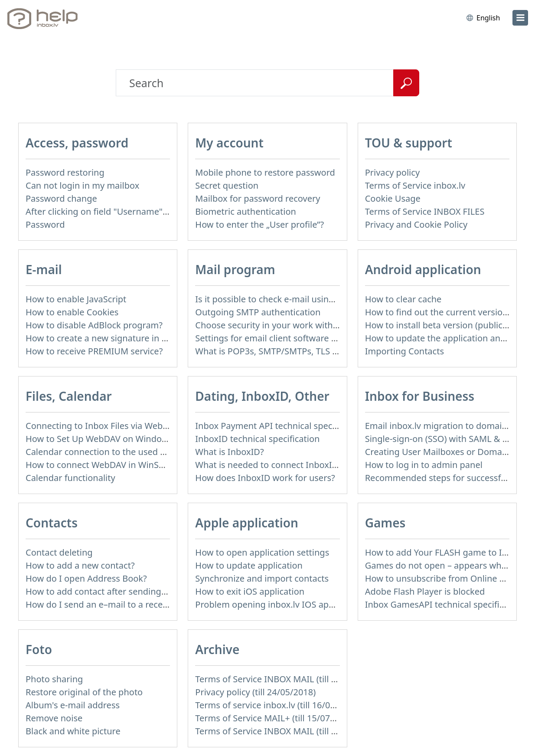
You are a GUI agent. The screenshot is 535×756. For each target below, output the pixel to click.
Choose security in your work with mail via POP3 (293, 325)
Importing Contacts (405, 351)
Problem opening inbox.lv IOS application (279, 604)
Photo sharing (54, 679)
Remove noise (54, 718)
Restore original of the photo (84, 692)
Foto (39, 649)
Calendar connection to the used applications (117, 452)
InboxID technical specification (257, 439)
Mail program (235, 269)
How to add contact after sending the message (121, 591)
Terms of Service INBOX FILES (425, 211)
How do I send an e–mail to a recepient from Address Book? (147, 604)
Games (385, 523)
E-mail (44, 269)
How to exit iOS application (250, 591)
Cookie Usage (393, 198)
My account (229, 143)
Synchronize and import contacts (262, 578)
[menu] (520, 18)
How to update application (249, 565)
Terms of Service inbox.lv (415, 185)
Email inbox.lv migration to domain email (449, 426)
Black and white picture (73, 731)
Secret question (227, 185)
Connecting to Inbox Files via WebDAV (102, 426)
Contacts (52, 523)
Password (45, 224)
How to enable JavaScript (76, 299)
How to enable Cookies (72, 312)
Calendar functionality (70, 478)
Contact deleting (59, 552)
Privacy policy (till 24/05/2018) (255, 692)
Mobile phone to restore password (265, 172)
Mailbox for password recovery (258, 198)
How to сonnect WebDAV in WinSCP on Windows (124, 465)
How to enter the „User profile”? (259, 224)
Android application (423, 269)
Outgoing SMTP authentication (258, 312)
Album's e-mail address (73, 705)
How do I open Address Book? (86, 578)
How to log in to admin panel (424, 465)
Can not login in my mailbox (82, 185)
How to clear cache (403, 299)
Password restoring (65, 172)
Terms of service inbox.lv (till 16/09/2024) (278, 705)
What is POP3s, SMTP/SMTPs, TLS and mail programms (306, 351)
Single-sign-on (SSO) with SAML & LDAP (445, 439)
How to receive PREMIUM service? (94, 351)
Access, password (77, 143)
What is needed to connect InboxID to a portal (289, 465)
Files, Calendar (69, 396)
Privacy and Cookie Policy (416, 224)
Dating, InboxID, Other (262, 396)
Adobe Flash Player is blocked (425, 591)
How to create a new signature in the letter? (114, 338)
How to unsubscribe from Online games (446, 578)
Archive (217, 649)
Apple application (247, 523)
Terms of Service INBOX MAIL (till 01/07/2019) (287, 731)
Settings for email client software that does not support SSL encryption (339, 338)
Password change (61, 198)
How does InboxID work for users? (265, 478)
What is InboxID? (229, 452)
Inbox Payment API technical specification (280, 426)
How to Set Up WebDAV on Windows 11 (105, 439)
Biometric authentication (246, 211)
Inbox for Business (420, 396)
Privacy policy (392, 172)
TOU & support (409, 143)
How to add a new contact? (80, 565)
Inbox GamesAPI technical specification (445, 604)
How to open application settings (262, 552)
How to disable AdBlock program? (94, 325)
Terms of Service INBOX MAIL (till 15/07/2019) (287, 679)
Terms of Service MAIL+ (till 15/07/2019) (275, 718)
